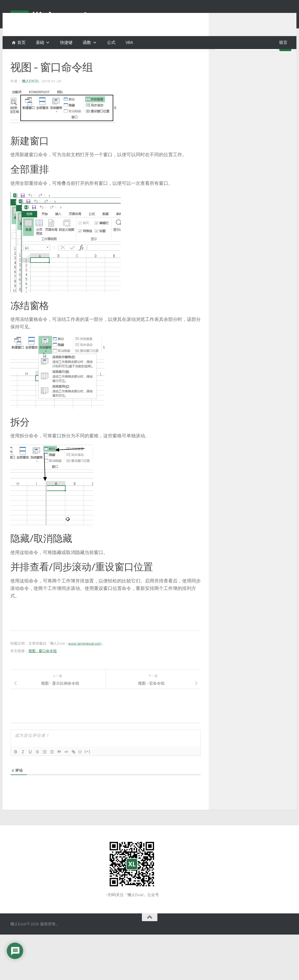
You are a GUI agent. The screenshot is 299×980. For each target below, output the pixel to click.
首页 (21, 42)
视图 (43, 57)
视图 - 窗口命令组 (43, 664)
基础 (31, 57)
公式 (111, 42)
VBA (129, 42)
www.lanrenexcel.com (85, 656)
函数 (87, 42)
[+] (87, 764)
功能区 (17, 57)
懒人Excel (31, 94)
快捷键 (66, 42)
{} (80, 764)
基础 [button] (40, 42)
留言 (283, 42)
